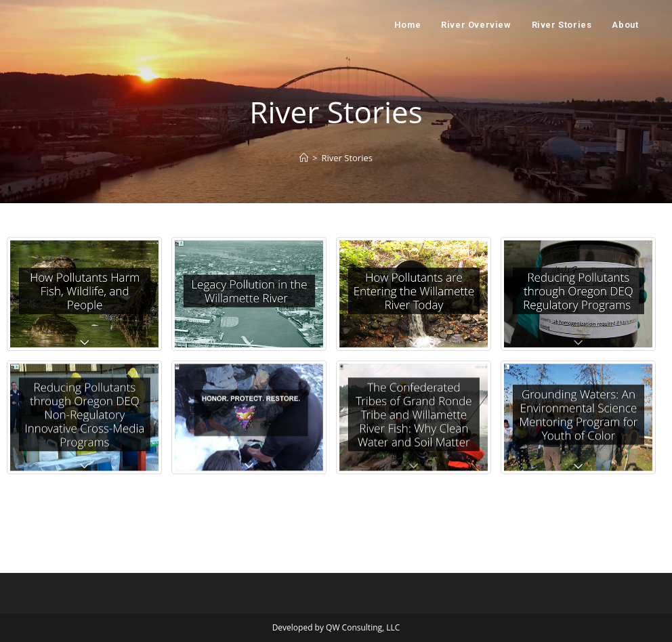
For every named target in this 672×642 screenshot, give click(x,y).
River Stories (346, 158)
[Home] (304, 158)
